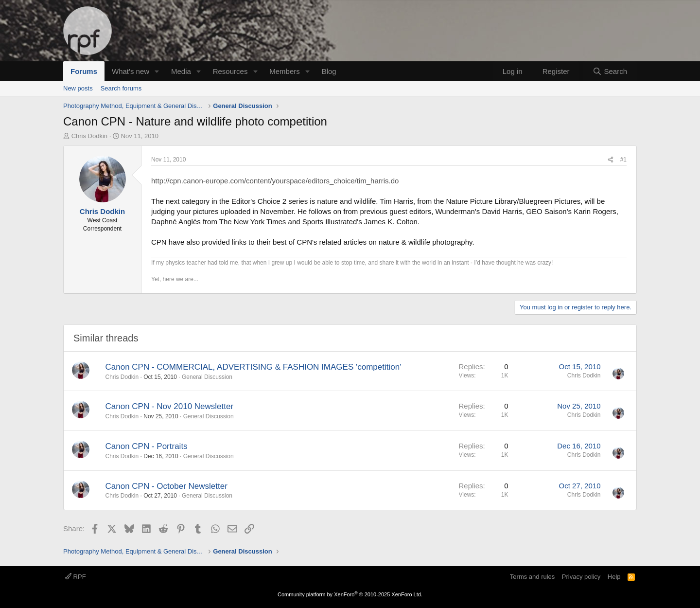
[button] (157, 71)
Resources (230, 71)
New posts (78, 88)
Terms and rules (532, 577)
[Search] (610, 71)
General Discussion (207, 377)
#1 (623, 160)
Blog (329, 71)
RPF (76, 577)
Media (181, 71)
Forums (84, 71)
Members (285, 71)
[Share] (611, 160)
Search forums (121, 88)
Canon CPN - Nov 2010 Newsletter (170, 406)
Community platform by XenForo (350, 594)
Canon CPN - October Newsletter (166, 486)
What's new (131, 71)
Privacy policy (581, 577)
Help (614, 577)
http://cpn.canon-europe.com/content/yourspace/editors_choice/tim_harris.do (275, 181)
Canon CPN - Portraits (147, 446)
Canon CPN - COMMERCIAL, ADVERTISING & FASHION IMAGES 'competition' (254, 367)
